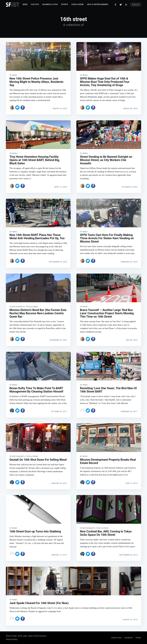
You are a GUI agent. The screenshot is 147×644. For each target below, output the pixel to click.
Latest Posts (116, 638)
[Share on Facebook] (23, 108)
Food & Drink (78, 4)
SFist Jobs (23, 636)
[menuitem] (25, 5)
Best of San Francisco (37, 636)
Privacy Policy (12, 639)
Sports (65, 4)
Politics (35, 4)
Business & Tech (50, 4)
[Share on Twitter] (17, 108)
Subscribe (136, 5)
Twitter (138, 638)
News (25, 4)
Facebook (128, 638)
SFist (8, 636)
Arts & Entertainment (98, 4)
